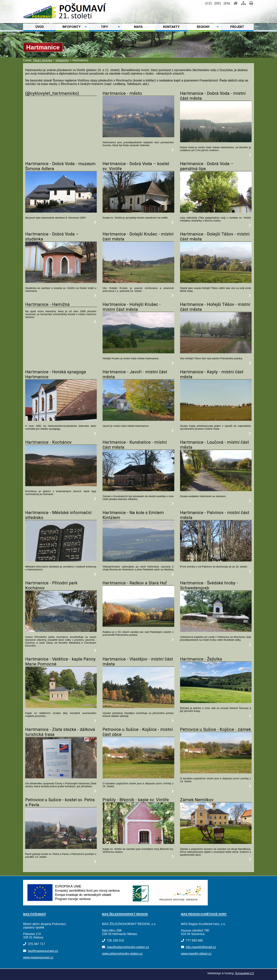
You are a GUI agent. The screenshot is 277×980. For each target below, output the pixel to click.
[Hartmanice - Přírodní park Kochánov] (61, 631)
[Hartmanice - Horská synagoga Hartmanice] (61, 420)
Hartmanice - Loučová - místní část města (214, 445)
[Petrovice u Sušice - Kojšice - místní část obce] (138, 777)
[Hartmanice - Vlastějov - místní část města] (138, 707)
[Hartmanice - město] (138, 136)
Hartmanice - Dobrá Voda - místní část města (213, 96)
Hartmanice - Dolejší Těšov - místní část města (215, 236)
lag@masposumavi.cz (43, 951)
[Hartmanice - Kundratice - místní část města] (138, 490)
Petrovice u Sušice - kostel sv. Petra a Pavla (60, 802)
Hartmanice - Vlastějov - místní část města (138, 661)
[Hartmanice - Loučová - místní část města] (216, 490)
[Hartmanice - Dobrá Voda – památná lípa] (216, 212)
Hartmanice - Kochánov (48, 442)
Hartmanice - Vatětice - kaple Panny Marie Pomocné (60, 661)
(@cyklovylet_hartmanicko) (52, 93)
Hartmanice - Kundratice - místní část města (135, 445)
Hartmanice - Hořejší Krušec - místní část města (132, 307)
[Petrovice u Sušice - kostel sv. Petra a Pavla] (61, 848)
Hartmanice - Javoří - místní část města (135, 374)
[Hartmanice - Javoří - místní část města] (138, 420)
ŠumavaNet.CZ (244, 973)
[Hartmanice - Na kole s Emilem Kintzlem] (138, 560)
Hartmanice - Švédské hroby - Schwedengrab (209, 585)
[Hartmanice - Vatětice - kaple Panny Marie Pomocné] (61, 707)
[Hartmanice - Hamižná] (95, 322)
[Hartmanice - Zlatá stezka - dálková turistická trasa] (61, 777)
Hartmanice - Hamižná (47, 304)
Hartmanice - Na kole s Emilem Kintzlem (133, 515)
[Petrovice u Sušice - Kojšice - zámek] (216, 772)
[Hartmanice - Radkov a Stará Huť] (138, 626)
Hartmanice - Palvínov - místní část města (215, 515)
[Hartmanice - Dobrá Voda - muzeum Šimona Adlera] (61, 212)
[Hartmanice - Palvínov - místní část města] (216, 560)
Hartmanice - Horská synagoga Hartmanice (56, 374)
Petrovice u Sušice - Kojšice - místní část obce (138, 732)
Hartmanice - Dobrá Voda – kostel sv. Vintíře (136, 166)
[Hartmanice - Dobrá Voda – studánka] (61, 282)
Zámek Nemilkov (197, 800)
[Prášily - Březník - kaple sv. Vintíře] (138, 843)
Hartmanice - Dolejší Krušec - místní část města (138, 236)
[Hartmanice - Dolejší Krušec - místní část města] (138, 282)
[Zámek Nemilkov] (216, 843)
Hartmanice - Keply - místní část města (212, 374)
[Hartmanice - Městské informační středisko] (61, 560)
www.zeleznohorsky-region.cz (122, 954)
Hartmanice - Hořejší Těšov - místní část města (215, 307)
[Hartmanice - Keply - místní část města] (216, 420)
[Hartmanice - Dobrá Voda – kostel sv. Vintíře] (138, 212)
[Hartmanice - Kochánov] (61, 485)
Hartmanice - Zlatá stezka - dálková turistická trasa (60, 732)
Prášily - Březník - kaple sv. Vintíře (136, 800)
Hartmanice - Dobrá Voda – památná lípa (207, 166)
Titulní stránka (42, 60)
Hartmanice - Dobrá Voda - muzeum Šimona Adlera (60, 166)
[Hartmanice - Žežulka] (216, 702)
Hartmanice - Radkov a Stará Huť (135, 583)
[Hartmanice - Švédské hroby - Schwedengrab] (216, 631)
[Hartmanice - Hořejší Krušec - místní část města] (138, 352)
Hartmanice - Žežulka (201, 659)
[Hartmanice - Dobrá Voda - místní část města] (216, 141)
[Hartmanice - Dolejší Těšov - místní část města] (216, 282)
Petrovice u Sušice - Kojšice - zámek (216, 729)
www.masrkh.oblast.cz (196, 954)
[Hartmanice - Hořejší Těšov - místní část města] (216, 352)
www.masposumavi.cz (38, 957)
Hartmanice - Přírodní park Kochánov (51, 585)
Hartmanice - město (122, 93)
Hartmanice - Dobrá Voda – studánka (52, 236)
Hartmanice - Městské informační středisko (58, 515)
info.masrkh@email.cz (201, 947)
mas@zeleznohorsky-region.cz (128, 947)
